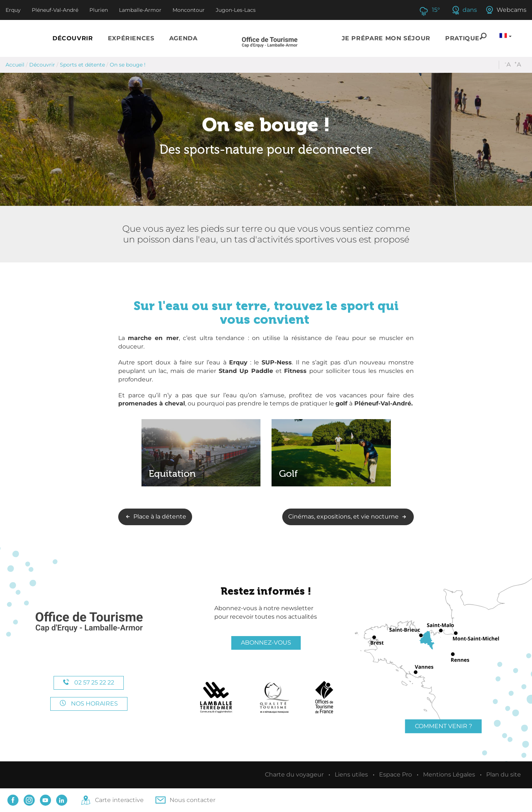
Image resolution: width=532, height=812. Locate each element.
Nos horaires (89, 704)
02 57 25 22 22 (89, 682)
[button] (73, 39)
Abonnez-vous (266, 643)
